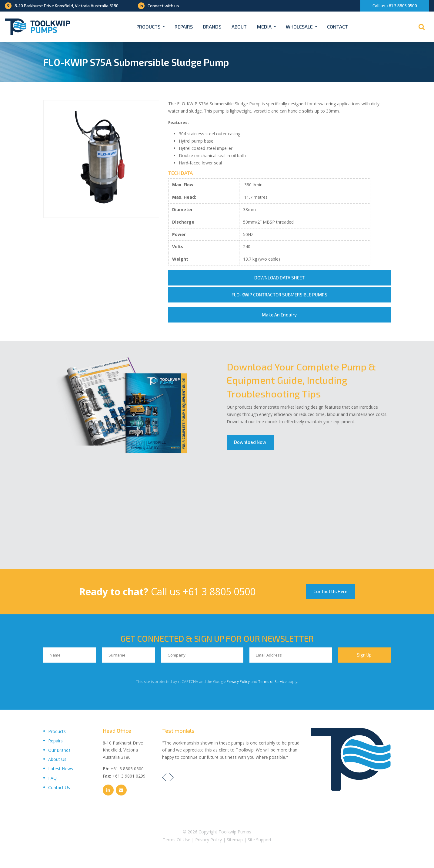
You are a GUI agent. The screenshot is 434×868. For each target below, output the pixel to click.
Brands (212, 27)
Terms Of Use (177, 840)
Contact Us (59, 787)
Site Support (260, 840)
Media (264, 27)
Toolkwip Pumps (235, 832)
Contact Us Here (330, 592)
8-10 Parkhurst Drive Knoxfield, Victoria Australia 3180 (62, 6)
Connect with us (159, 6)
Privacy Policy (238, 682)
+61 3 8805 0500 (219, 591)
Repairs (184, 27)
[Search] (422, 27)
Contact (337, 27)
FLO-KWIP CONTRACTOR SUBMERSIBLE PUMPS (279, 295)
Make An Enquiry (279, 315)
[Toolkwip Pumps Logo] (38, 27)
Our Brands (59, 750)
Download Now (250, 442)
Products (148, 27)
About (239, 27)
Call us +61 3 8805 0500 (395, 6)
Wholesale (299, 27)
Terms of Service (272, 682)
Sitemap (235, 840)
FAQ (52, 778)
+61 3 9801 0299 (129, 776)
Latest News (61, 769)
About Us (57, 760)
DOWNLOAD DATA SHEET (279, 278)
